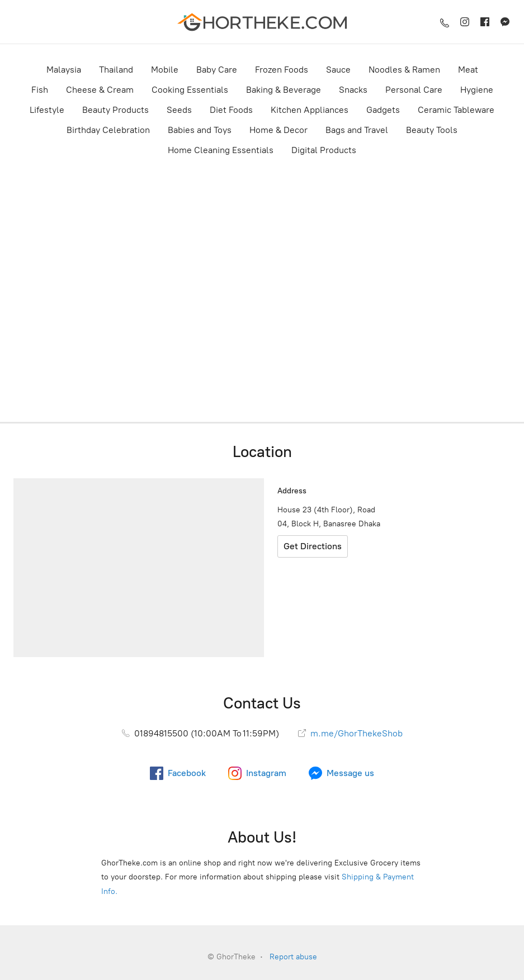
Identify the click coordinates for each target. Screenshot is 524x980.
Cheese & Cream (100, 90)
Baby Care (217, 70)
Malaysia (64, 70)
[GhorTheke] (262, 22)
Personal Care (414, 90)
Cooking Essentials (190, 90)
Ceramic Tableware (456, 110)
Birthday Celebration (108, 130)
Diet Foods (231, 110)
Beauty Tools (432, 130)
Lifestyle (47, 110)
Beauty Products (115, 110)
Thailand (116, 70)
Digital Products (324, 150)
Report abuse (293, 957)
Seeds (179, 110)
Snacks (353, 90)
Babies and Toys (200, 130)
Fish (40, 90)
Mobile (165, 70)
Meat (468, 70)
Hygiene (477, 90)
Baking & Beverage (284, 90)
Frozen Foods (282, 70)
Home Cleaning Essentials (221, 150)
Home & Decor (278, 130)
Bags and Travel (357, 130)
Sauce (338, 70)
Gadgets (383, 110)
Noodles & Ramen (404, 70)
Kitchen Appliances (310, 110)
